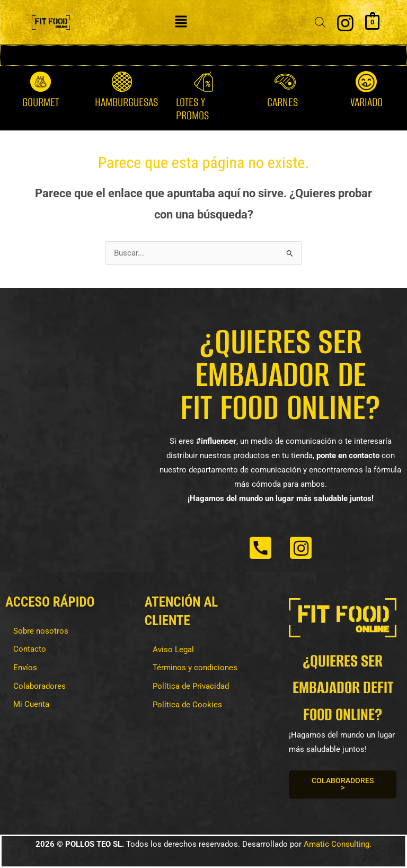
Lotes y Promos (192, 109)
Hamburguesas (126, 102)
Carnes (282, 102)
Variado (366, 102)
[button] (181, 22)
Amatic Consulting (337, 844)
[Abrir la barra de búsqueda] (320, 22)
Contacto (30, 649)
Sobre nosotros (41, 631)
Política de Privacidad (191, 686)
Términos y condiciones (195, 668)
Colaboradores (39, 686)
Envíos (25, 668)
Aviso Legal (173, 650)
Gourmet (41, 102)
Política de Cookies (187, 705)
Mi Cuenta (31, 704)
